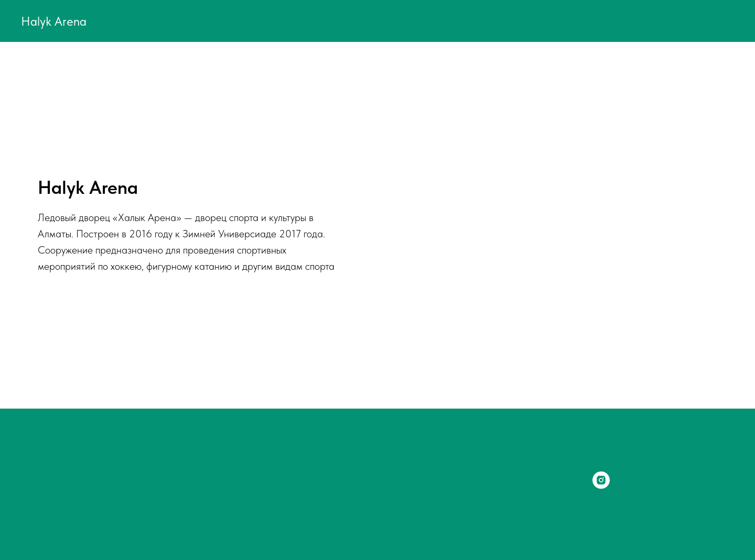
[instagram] (601, 486)
